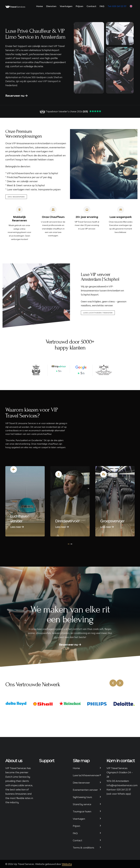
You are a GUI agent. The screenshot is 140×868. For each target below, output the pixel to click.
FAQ (102, 6)
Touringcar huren (82, 811)
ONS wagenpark (15, 197)
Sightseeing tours (82, 797)
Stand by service (82, 804)
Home (40, 6)
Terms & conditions (83, 848)
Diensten (51, 6)
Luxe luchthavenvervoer (86, 775)
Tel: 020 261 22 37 (117, 6)
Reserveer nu (16, 96)
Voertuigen (66, 6)
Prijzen (79, 6)
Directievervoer (81, 783)
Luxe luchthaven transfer (98, 313)
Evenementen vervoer (85, 790)
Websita (67, 864)
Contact (91, 6)
